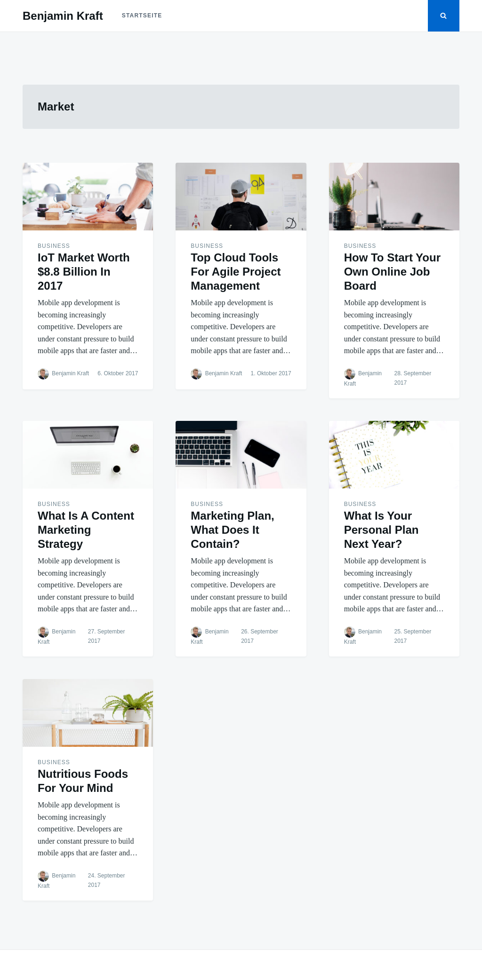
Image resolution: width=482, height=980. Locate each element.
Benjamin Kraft (63, 16)
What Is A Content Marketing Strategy (86, 530)
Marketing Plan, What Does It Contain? (232, 530)
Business (54, 246)
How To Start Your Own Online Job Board (392, 272)
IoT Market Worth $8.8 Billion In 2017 (84, 272)
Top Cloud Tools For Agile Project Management (236, 272)
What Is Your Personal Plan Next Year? (382, 530)
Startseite (142, 16)
